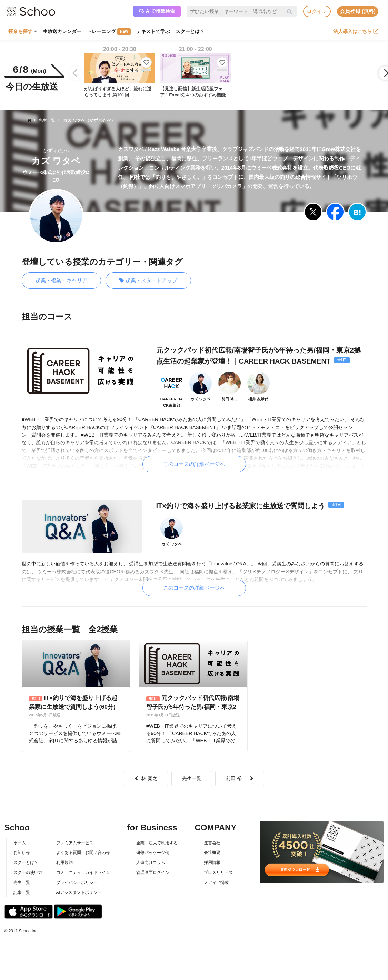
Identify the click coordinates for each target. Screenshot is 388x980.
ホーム (20, 843)
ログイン (317, 11)
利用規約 (64, 862)
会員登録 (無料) (358, 11)
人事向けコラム (151, 862)
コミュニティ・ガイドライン (83, 872)
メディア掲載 (216, 882)
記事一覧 (22, 892)
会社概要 (212, 853)
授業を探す (23, 31)
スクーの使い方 (28, 872)
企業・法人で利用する (157, 843)
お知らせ (22, 853)
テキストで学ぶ (153, 31)
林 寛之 (146, 778)
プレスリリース (218, 872)
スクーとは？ (190, 31)
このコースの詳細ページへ (194, 464)
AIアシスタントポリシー (79, 892)
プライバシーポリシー (77, 882)
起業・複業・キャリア (61, 280)
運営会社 (212, 843)
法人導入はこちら (356, 31)
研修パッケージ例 (153, 853)
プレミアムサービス (75, 843)
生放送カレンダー (62, 31)
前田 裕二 (240, 778)
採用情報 (212, 862)
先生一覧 (192, 778)
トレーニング (109, 32)
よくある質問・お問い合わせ (83, 853)
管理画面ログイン (153, 872)
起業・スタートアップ (148, 281)
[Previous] (76, 73)
